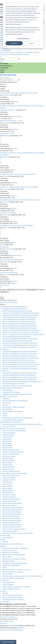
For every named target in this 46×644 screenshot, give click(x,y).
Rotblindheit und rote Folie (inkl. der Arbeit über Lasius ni (18, 174)
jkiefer (5, 157)
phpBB (10, 626)
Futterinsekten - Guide (7, 134)
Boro (14, 170)
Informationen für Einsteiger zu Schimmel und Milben (16, 226)
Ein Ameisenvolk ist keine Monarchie (11, 260)
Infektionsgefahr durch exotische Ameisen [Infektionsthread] (19, 93)
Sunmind (5, 123)
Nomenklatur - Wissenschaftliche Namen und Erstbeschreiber (19, 187)
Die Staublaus (4, 247)
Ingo (14, 243)
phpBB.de (22, 628)
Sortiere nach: (28, 290)
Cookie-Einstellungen (23, 38)
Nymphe (15, 149)
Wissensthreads (8, 75)
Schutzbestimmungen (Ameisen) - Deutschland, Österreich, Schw (20, 200)
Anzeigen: (8, 290)
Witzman (5, 95)
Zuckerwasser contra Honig (9, 273)
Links (2, 61)
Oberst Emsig (7, 249)
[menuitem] (2, 33)
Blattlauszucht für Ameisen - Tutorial (11, 121)
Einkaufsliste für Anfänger (8, 213)
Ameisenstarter (8, 110)
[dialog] (23, 25)
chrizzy (5, 176)
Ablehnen (32, 43)
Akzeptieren (14, 43)
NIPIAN (5, 136)
